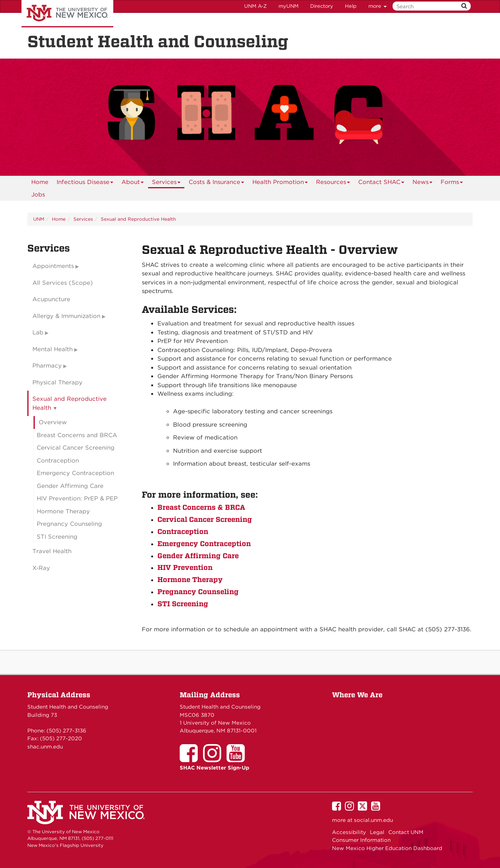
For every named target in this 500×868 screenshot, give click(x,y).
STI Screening (183, 604)
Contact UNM (406, 832)
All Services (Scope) (63, 283)
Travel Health (52, 551)
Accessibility (349, 832)
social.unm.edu (373, 820)
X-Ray (41, 568)
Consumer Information (361, 840)
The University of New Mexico (67, 14)
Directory (322, 6)
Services (166, 183)
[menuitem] (40, 182)
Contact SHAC (381, 183)
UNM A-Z (255, 6)
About (133, 183)
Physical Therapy (57, 382)
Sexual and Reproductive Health (138, 219)
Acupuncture (51, 299)
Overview (53, 422)
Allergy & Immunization (66, 316)
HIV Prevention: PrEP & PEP (77, 498)
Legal (377, 832)
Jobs (38, 195)
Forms (452, 183)
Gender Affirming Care (198, 556)
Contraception (183, 531)
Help (351, 6)
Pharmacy (47, 366)
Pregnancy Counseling (198, 592)
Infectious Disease (85, 183)
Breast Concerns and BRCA (77, 435)
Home (40, 182)
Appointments (53, 266)
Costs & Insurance (217, 183)
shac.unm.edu (45, 747)
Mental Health (53, 349)
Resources (333, 183)
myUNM (288, 6)
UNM (39, 219)
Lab (38, 332)
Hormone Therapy (190, 580)
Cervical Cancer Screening (205, 519)
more (378, 6)
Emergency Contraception (204, 544)
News (423, 183)
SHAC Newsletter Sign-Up (214, 768)
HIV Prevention (185, 567)
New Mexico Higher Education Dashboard (387, 848)
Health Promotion (280, 183)
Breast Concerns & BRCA (201, 507)
